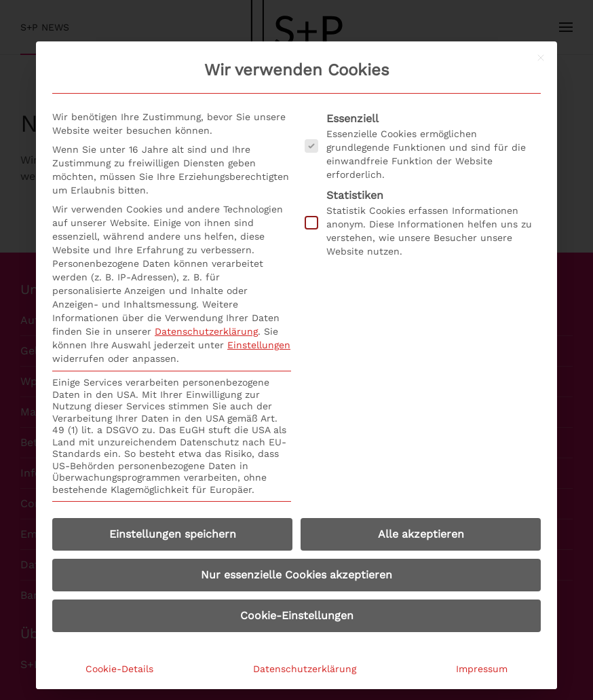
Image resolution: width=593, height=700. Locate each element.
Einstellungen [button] (259, 345)
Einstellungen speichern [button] (173, 534)
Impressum (482, 669)
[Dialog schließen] (541, 58)
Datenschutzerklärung (206, 331)
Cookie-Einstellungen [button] (297, 615)
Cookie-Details (119, 669)
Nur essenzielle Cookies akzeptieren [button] (296, 575)
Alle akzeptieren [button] (421, 534)
